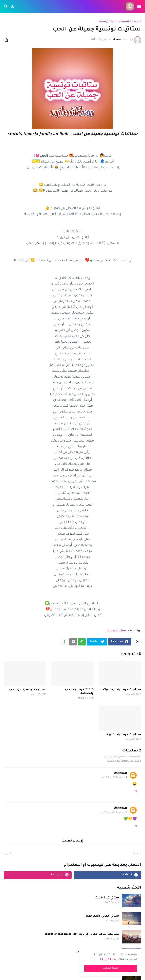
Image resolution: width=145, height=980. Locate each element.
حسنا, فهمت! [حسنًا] (111, 968)
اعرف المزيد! (110, 959)
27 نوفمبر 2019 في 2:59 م (114, 812)
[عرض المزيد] (65, 642)
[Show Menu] (139, 6)
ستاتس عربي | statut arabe (100, 971)
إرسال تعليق (72, 841)
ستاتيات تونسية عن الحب (28, 690)
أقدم (9, 854)
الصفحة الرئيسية (131, 22)
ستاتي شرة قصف (107, 898)
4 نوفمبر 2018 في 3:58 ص (114, 777)
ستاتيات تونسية (109, 22)
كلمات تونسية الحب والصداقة (79, 692)
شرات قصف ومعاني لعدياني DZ (97, 952)
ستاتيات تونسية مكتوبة (124, 735)
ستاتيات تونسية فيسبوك (122, 690)
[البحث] (5, 6)
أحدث (135, 854)
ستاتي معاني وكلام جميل (102, 916)
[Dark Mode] (13, 6)
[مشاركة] (7, 40)
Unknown (120, 773)
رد (136, 791)
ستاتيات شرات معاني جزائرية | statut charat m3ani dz (82, 934)
